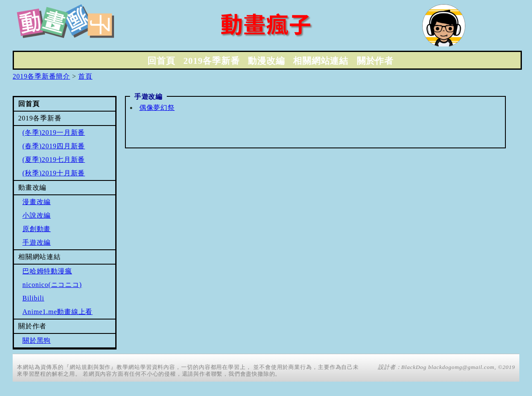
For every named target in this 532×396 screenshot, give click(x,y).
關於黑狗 (37, 340)
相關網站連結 (321, 61)
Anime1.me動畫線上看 (57, 312)
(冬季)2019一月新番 (54, 132)
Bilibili (33, 298)
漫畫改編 (37, 202)
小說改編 (37, 215)
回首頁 (161, 61)
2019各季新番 (211, 61)
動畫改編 (32, 187)
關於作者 (375, 61)
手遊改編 (37, 242)
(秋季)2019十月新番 (54, 173)
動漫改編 (266, 61)
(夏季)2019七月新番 (54, 160)
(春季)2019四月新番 (54, 146)
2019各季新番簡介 (41, 76)
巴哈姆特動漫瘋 (47, 271)
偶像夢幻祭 (157, 108)
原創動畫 (37, 229)
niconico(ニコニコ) (52, 285)
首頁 (85, 76)
